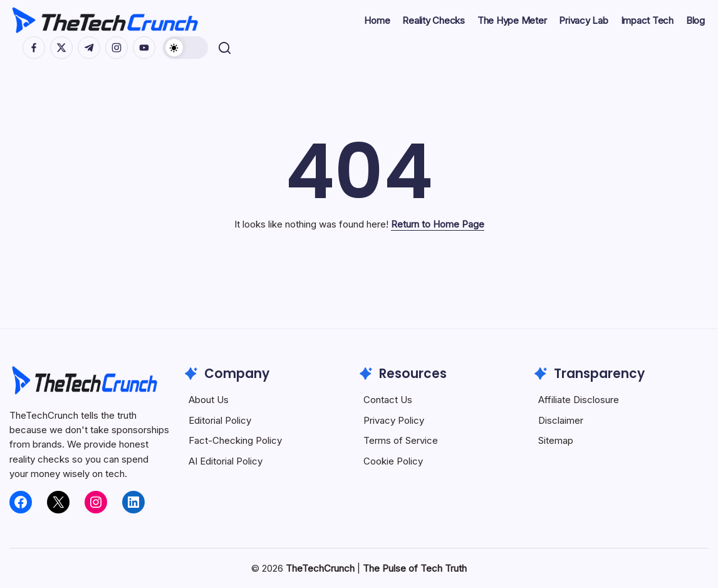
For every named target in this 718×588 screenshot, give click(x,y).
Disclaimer (561, 420)
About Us (209, 400)
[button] (186, 48)
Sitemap (556, 440)
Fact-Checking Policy (235, 440)
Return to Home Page (438, 224)
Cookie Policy (393, 461)
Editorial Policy (220, 420)
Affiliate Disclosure (579, 400)
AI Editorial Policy (226, 461)
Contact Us (388, 400)
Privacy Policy (394, 420)
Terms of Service (401, 440)
